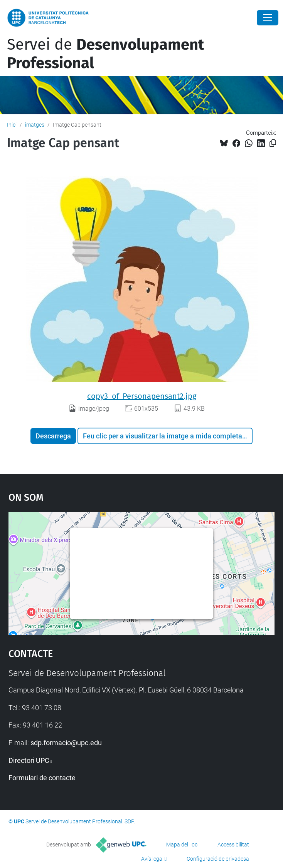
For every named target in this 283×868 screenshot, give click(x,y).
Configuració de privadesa (218, 859)
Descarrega (53, 436)
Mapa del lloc (182, 845)
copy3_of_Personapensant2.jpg (142, 396)
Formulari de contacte (42, 778)
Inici (12, 125)
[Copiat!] (273, 143)
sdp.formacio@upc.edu (66, 743)
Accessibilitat (233, 845)
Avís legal (152, 859)
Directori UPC (29, 760)
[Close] (268, 18)
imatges (35, 125)
